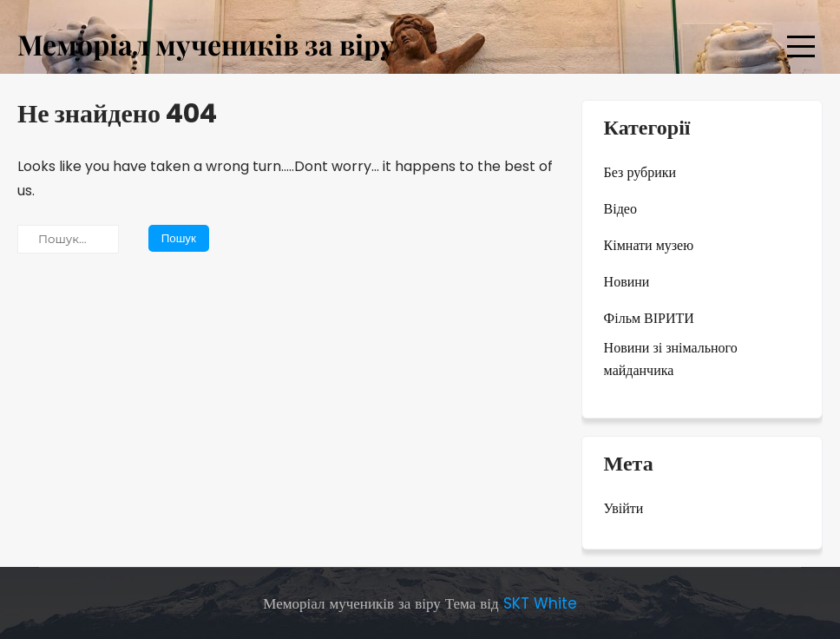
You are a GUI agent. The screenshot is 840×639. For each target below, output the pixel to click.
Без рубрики (640, 172)
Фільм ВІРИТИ (649, 318)
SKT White (540, 603)
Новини (627, 282)
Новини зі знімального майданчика (671, 359)
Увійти (624, 508)
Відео (620, 209)
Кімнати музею (649, 245)
